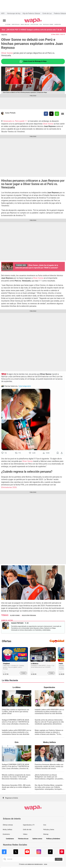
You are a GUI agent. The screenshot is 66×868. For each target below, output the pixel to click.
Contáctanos (10, 839)
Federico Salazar (60, 13)
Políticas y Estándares (53, 839)
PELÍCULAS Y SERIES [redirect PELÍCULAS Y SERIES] (48, 24)
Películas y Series (49, 830)
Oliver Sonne (7, 53)
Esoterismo (6, 834)
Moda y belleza (7, 830)
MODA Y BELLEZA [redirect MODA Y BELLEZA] (25, 24)
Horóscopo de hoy (14, 13)
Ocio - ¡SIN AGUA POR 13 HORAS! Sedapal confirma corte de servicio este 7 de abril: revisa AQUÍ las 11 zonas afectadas (32, 30)
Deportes (4, 35)
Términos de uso (23, 839)
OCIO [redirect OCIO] (41, 24)
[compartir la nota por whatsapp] (57, 114)
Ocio (45, 825)
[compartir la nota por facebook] (46, 114)
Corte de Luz (47, 13)
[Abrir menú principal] (4, 21)
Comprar (23, 673)
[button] (64, 30)
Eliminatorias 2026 (9, 487)
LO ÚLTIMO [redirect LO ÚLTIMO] (8, 24)
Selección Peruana (29, 615)
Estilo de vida (27, 830)
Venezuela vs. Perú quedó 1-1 (15, 121)
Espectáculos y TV (29, 825)
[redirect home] (33, 23)
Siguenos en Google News (63, 114)
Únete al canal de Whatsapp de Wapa (33, 61)
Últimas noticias (8, 825)
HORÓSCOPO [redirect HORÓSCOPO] (58, 24)
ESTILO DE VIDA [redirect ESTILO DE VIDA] (34, 24)
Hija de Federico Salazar (31, 13)
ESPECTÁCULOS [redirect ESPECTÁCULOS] (16, 24)
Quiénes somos (37, 839)
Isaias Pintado (10, 113)
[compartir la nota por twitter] (51, 114)
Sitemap (46, 834)
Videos (25, 834)
